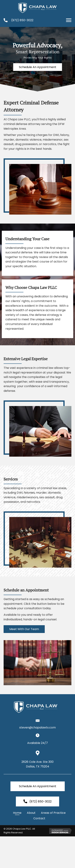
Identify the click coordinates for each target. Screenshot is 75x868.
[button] (69, 20)
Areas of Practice (53, 813)
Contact (39, 818)
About (31, 813)
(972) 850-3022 (22, 20)
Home (17, 813)
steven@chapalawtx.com (37, 727)
